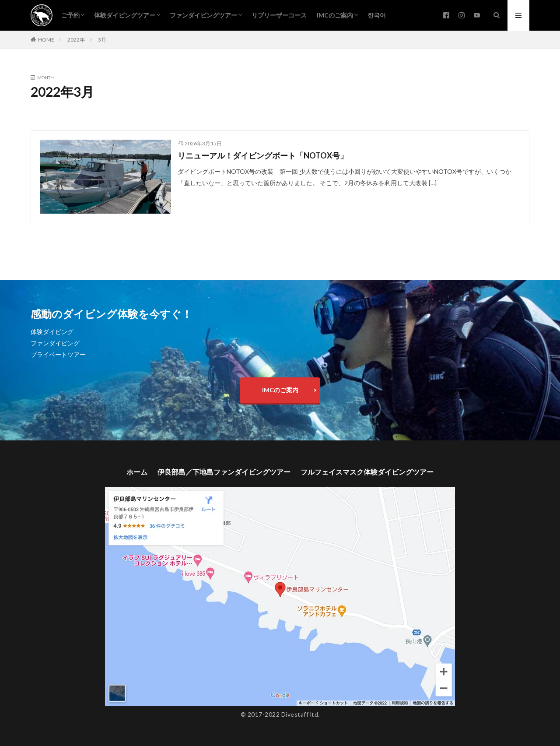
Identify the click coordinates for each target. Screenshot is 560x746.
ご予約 (70, 15)
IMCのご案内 (335, 15)
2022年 (76, 40)
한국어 (377, 15)
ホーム (137, 472)
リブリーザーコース (279, 15)
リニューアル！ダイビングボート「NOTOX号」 (263, 155)
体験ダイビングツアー (125, 15)
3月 (102, 40)
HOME (46, 40)
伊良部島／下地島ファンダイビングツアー (224, 472)
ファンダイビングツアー (203, 15)
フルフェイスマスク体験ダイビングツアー (367, 472)
